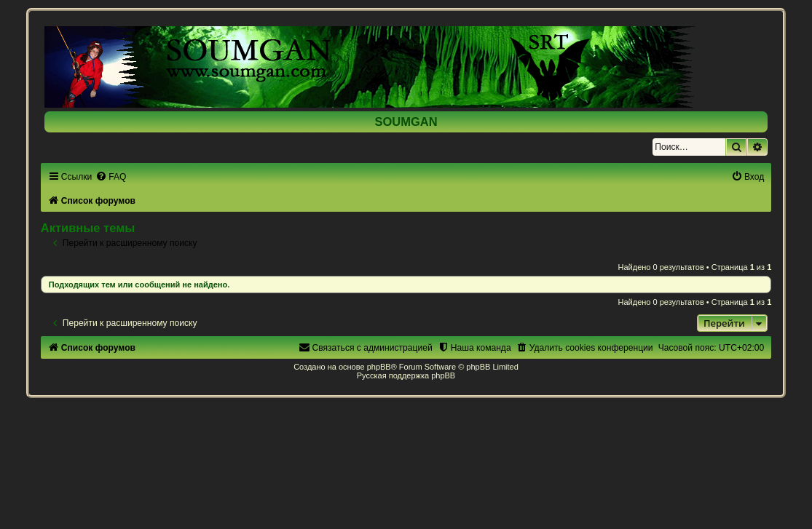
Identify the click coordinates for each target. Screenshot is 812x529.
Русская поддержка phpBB (406, 375)
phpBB (379, 367)
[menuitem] (111, 177)
